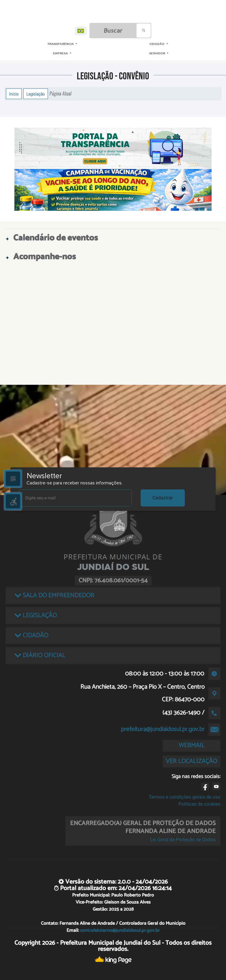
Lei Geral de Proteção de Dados (183, 840)
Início (14, 94)
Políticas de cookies (200, 804)
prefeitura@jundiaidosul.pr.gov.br (163, 729)
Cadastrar (163, 498)
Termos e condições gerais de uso (185, 797)
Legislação (36, 94)
